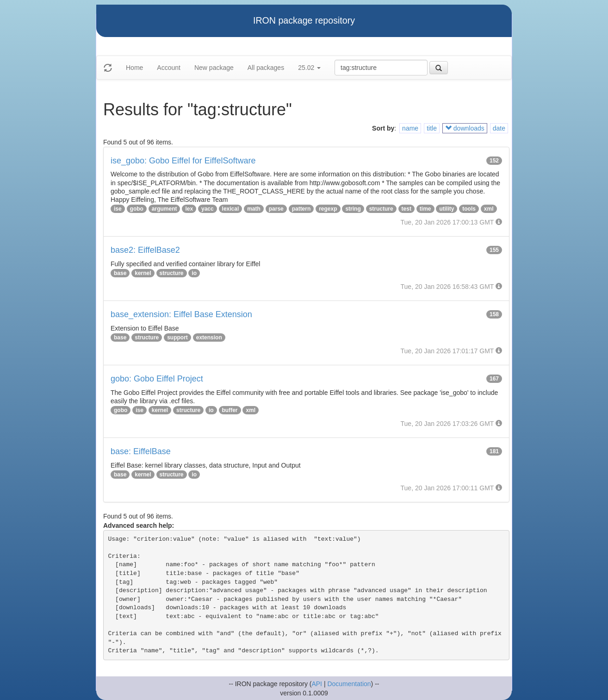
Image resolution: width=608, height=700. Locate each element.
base (120, 273)
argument (164, 209)
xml (489, 209)
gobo (137, 209)
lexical (231, 209)
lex (189, 209)
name (410, 128)
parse (276, 209)
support (177, 337)
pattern (301, 209)
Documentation (349, 684)
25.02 (309, 68)
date (499, 128)
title (432, 128)
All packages (266, 68)
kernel (143, 273)
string (353, 209)
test (406, 209)
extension (209, 337)
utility (447, 209)
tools (469, 209)
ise (118, 209)
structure (381, 209)
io (194, 273)
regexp (328, 209)
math (254, 209)
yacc (208, 209)
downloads (465, 128)
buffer (230, 410)
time (425, 209)
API (317, 684)
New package (214, 68)
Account (169, 68)
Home (134, 68)
